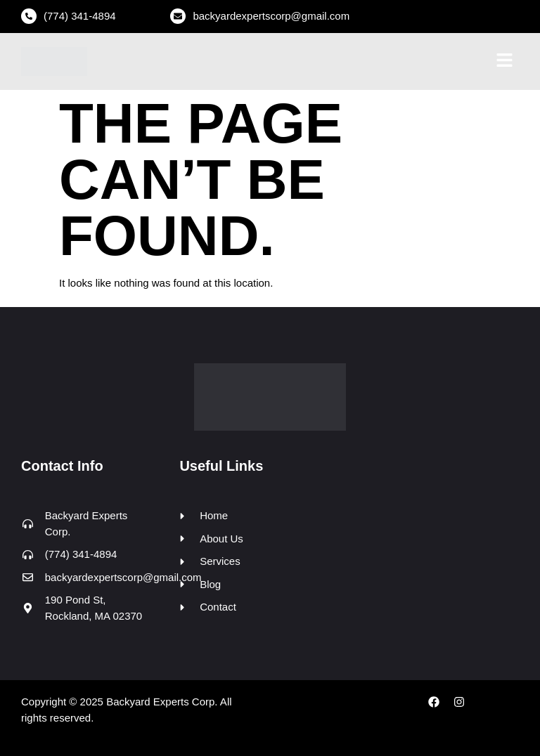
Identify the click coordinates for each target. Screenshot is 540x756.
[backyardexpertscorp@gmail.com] (178, 16)
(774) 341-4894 (80, 16)
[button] (505, 61)
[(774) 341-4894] (29, 16)
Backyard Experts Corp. (162, 702)
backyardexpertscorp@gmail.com (271, 16)
